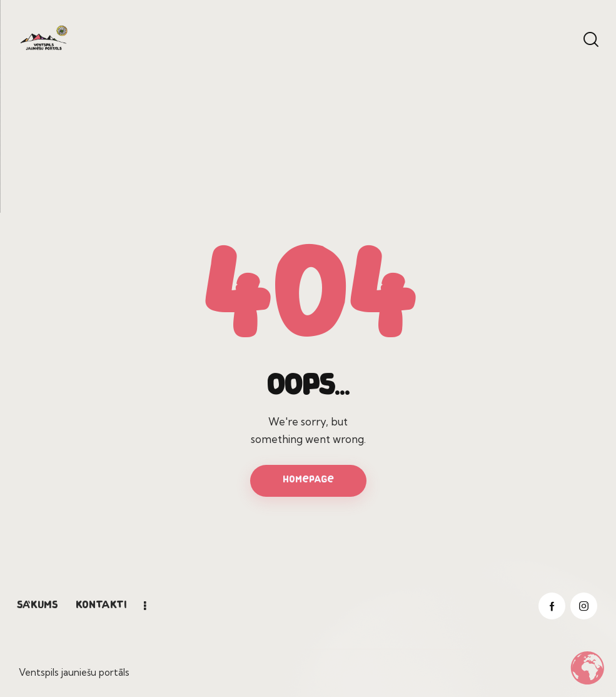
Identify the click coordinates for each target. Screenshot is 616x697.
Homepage (308, 480)
